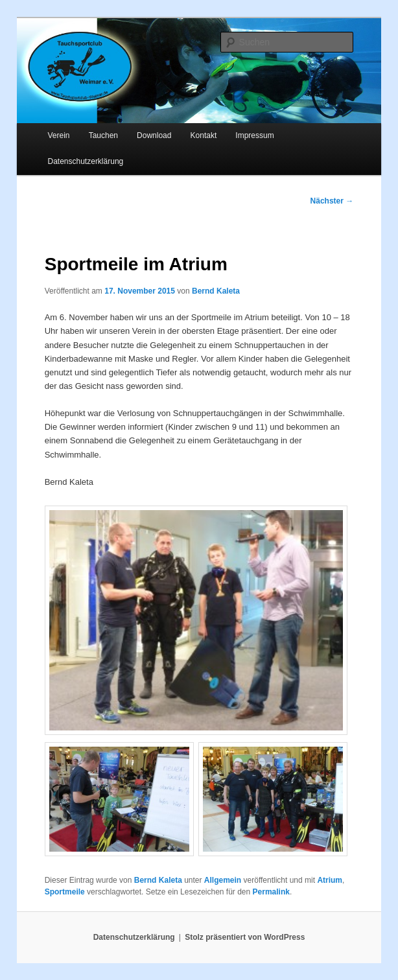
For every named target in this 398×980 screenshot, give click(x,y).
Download (154, 135)
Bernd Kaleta (216, 291)
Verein (59, 135)
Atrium (330, 880)
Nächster (332, 201)
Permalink (271, 892)
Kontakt (204, 135)
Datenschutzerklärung (86, 161)
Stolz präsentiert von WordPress (245, 937)
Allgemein (223, 880)
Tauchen (103, 135)
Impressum (254, 135)
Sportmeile (65, 892)
